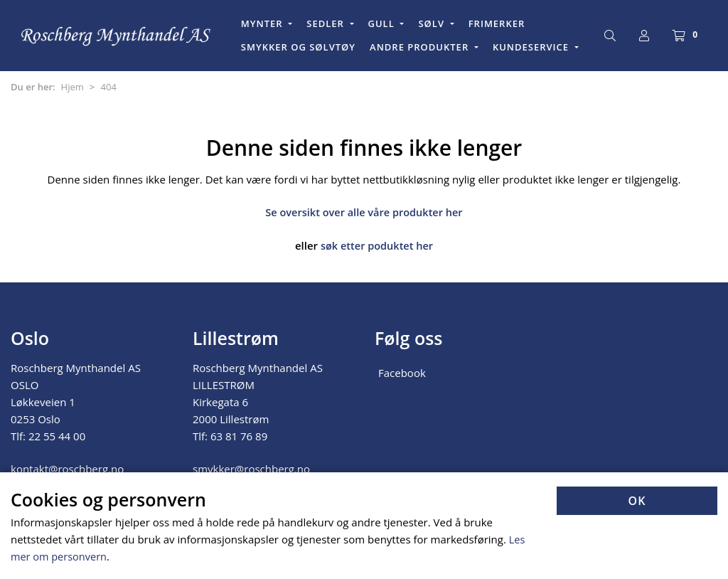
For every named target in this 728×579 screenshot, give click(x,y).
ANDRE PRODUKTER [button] (421, 47)
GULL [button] (383, 23)
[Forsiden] (117, 36)
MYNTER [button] (263, 23)
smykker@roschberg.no (251, 469)
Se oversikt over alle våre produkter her (364, 212)
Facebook (402, 373)
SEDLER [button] (327, 23)
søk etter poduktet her (376, 245)
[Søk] (610, 36)
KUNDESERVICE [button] (532, 47)
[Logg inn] (644, 36)
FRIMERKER (497, 23)
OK (637, 501)
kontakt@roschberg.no (67, 469)
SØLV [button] (433, 23)
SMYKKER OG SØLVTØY (298, 47)
